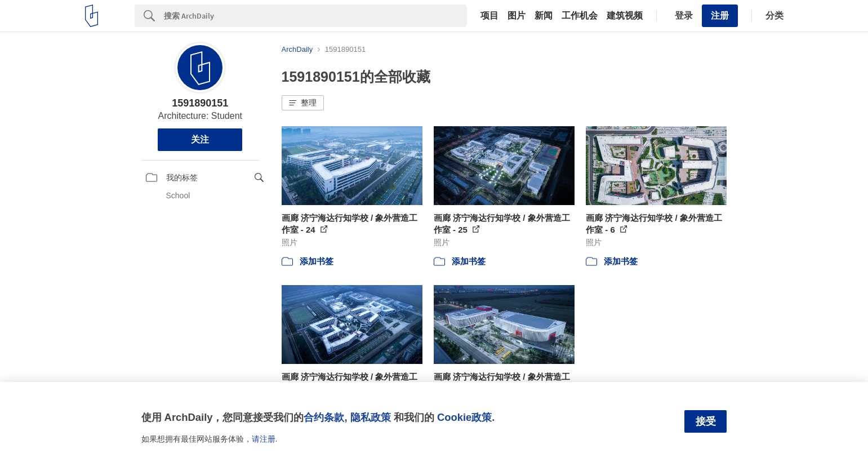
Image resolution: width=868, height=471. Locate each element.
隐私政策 (371, 417)
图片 (517, 16)
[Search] (315, 16)
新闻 (544, 16)
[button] (303, 103)
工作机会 (580, 16)
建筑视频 (625, 16)
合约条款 (324, 417)
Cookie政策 (464, 417)
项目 (489, 16)
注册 (720, 15)
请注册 (264, 439)
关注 (200, 139)
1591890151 (200, 103)
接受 (706, 421)
